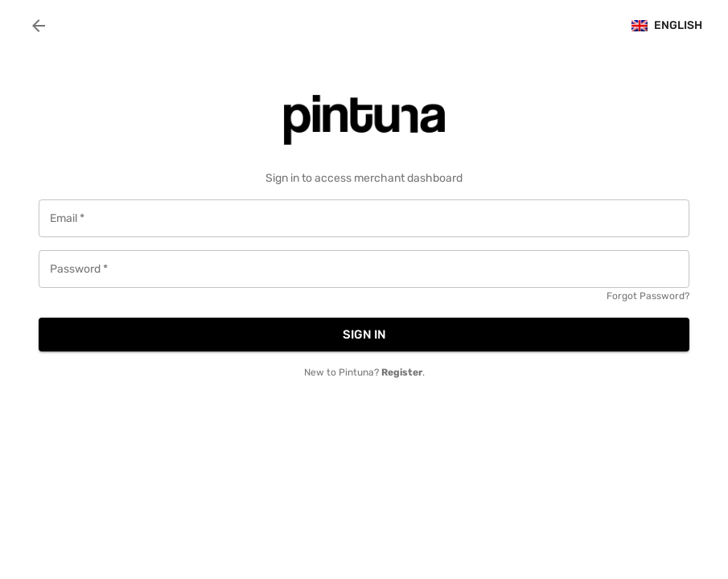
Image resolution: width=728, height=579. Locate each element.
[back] (39, 26)
